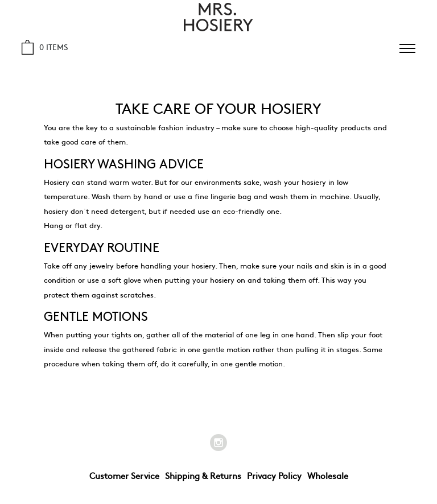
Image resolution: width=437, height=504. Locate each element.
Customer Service (124, 475)
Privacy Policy (274, 475)
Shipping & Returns (203, 475)
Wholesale (328, 475)
